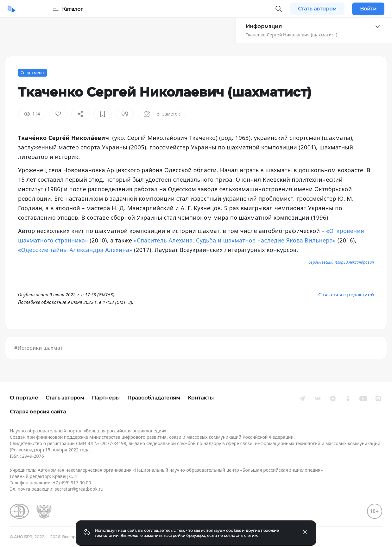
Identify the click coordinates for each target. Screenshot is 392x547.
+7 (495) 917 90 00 (72, 483)
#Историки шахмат (38, 348)
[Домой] (12, 9)
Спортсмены (32, 73)
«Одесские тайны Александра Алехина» (75, 250)
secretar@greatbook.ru (79, 489)
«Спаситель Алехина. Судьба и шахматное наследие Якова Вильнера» (235, 240)
